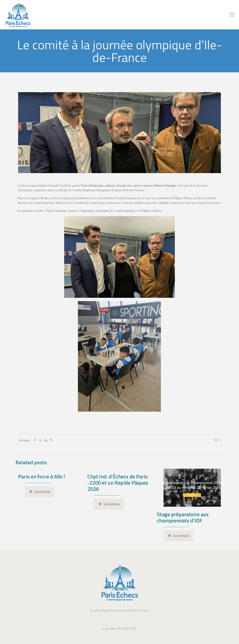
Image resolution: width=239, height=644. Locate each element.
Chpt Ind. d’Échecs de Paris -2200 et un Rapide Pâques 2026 (118, 483)
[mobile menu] (232, 15)
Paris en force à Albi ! (42, 476)
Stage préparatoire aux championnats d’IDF (183, 517)
